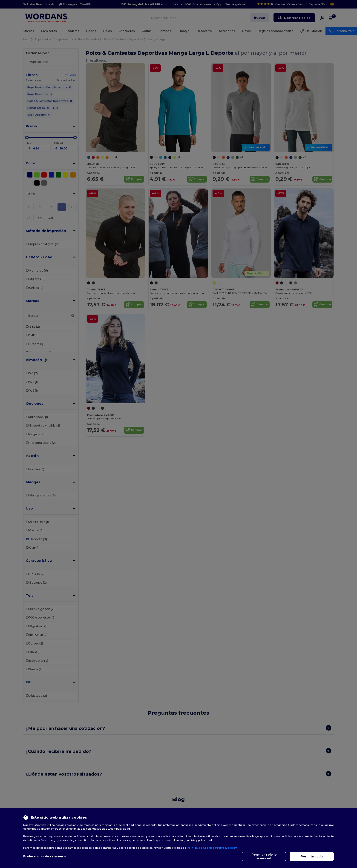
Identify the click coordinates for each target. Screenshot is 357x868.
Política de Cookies (201, 848)
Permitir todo (312, 856)
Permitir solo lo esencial (264, 856)
